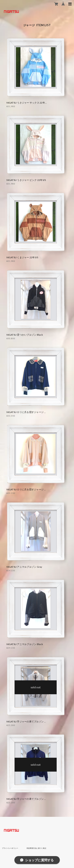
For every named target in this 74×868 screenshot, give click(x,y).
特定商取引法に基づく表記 (36, 848)
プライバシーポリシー (10, 848)
